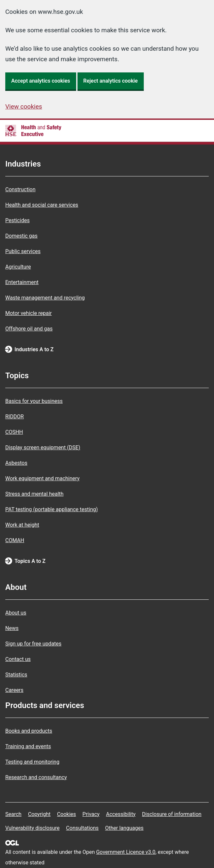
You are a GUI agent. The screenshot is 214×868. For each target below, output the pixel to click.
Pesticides (17, 220)
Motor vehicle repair (29, 313)
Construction (20, 189)
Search (13, 814)
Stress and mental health (34, 494)
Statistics (16, 675)
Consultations (82, 828)
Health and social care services (42, 205)
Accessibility (121, 814)
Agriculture (18, 267)
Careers (14, 690)
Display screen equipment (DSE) (43, 447)
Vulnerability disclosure (32, 828)
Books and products (29, 731)
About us (16, 613)
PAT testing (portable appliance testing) (52, 509)
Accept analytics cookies (41, 81)
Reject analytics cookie (111, 81)
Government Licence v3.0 (126, 852)
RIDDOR (15, 417)
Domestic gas (21, 236)
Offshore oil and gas (29, 329)
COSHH (14, 432)
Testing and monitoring (32, 762)
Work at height (22, 525)
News (12, 628)
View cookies (24, 106)
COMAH (15, 540)
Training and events (28, 746)
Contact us (18, 659)
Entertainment (22, 282)
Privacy (91, 814)
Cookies (66, 814)
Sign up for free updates (33, 644)
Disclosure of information (172, 814)
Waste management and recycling (45, 298)
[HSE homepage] (33, 131)
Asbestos (16, 463)
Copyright (39, 814)
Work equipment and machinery (42, 478)
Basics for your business (34, 401)
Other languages (124, 828)
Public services (23, 251)
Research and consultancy (36, 777)
